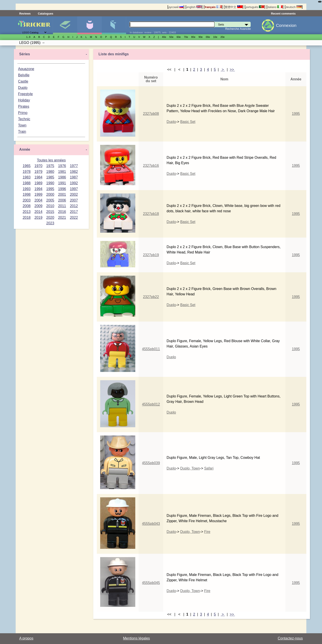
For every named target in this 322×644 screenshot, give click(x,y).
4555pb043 (151, 524)
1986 (62, 177)
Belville (24, 75)
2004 (38, 200)
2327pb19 (151, 255)
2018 (27, 218)
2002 (74, 194)
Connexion (286, 25)
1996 (62, 189)
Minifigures (89, 25)
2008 (27, 206)
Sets (65, 25)
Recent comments (283, 14)
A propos (26, 638)
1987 (74, 177)
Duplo (23, 88)
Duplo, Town (190, 468)
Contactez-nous (290, 638)
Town (22, 125)
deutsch (294, 7)
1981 (62, 172)
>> (232, 70)
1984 (38, 177)
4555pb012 (151, 404)
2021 (62, 218)
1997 (74, 189)
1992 (74, 183)
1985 (50, 177)
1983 (27, 177)
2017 (74, 212)
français (213, 7)
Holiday (24, 100)
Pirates (24, 106)
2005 (50, 200)
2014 (38, 212)
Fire (207, 532)
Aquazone (26, 69)
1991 (62, 183)
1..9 (28, 37)
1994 (38, 189)
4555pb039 (151, 463)
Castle (23, 81)
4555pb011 (151, 349)
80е (193, 37)
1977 (74, 166)
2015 (50, 212)
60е (179, 37)
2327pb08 (151, 114)
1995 (50, 189)
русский (176, 7)
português (255, 7)
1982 (74, 172)
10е (215, 37)
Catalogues (46, 14)
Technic (24, 119)
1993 (27, 189)
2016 (62, 212)
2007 (74, 200)
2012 (74, 206)
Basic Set (188, 122)
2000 (50, 194)
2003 (27, 200)
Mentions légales (136, 638)
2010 (50, 206)
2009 (38, 206)
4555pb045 (151, 583)
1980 (50, 172)
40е (164, 37)
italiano (275, 7)
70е (186, 37)
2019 (38, 218)
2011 (62, 206)
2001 (62, 194)
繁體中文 (234, 7)
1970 (38, 166)
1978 (27, 172)
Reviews (25, 14)
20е (223, 37)
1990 (50, 183)
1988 (27, 183)
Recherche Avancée (238, 29)
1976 (62, 166)
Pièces (114, 25)
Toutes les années (51, 160)
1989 (38, 183)
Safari (209, 468)
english (194, 7)
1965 (27, 166)
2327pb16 (151, 166)
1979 (38, 172)
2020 (50, 218)
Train (22, 132)
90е (201, 37)
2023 (50, 223)
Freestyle (25, 94)
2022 (74, 218)
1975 (50, 166)
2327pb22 (151, 297)
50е (171, 37)
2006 (62, 200)
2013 (27, 212)
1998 (27, 194)
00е (208, 37)
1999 (38, 194)
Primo (23, 113)
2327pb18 (151, 214)
